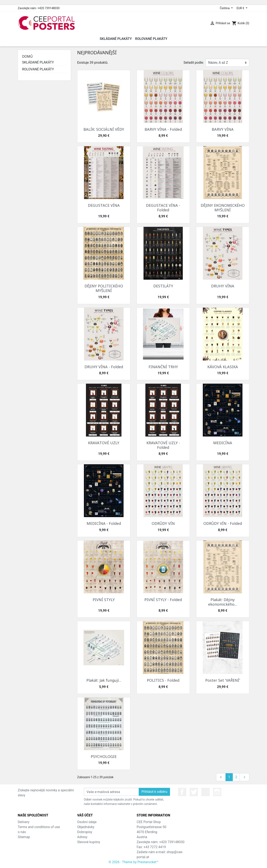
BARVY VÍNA (223, 129)
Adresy (82, 837)
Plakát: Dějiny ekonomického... (223, 602)
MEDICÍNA (223, 443)
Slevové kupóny (89, 842)
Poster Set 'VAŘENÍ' (223, 680)
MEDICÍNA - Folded (104, 523)
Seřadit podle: (194, 63)
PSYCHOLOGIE (104, 756)
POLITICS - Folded (163, 680)
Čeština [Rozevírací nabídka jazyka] (225, 8)
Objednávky (86, 827)
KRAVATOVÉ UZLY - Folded (163, 445)
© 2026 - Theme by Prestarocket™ (134, 862)
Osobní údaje (87, 822)
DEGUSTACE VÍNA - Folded (163, 208)
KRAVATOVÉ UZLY (104, 443)
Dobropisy (85, 832)
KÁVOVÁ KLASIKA (223, 367)
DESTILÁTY (163, 286)
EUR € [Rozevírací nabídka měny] (241, 8)
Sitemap (24, 837)
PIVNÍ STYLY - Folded (163, 600)
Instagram (217, 792)
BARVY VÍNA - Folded (163, 129)
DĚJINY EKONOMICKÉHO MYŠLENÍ (223, 208)
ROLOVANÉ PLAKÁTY (38, 69)
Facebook (182, 792)
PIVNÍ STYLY (104, 600)
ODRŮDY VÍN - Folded (223, 523)
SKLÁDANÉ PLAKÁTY (38, 62)
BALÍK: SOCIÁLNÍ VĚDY (104, 129)
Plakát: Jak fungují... (104, 680)
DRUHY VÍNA (223, 286)
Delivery (24, 822)
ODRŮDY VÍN (163, 523)
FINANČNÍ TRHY (163, 367)
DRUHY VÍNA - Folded (104, 367)
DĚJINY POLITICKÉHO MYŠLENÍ (104, 288)
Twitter (194, 792)
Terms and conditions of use (39, 827)
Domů (27, 56)
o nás (22, 832)
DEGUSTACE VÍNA (104, 205)
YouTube (205, 792)
